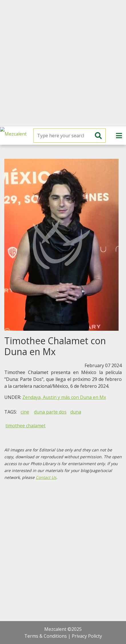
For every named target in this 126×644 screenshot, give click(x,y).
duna (76, 412)
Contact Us (46, 477)
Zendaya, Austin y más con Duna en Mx (64, 397)
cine (25, 412)
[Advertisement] (63, 63)
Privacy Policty (87, 636)
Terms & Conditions (46, 636)
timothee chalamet (25, 426)
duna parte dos (50, 412)
